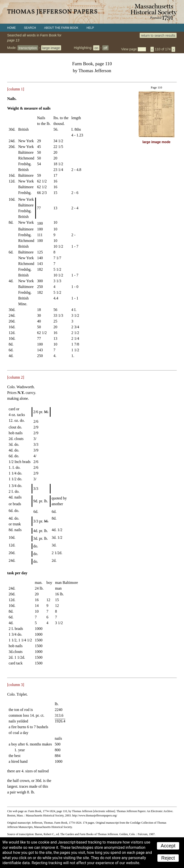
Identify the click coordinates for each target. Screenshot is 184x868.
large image (51, 48)
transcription (28, 48)
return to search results (158, 35)
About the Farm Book (61, 28)
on (96, 48)
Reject (168, 858)
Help (90, 28)
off (105, 48)
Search (30, 28)
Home (11, 28)
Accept (168, 846)
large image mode (157, 142)
